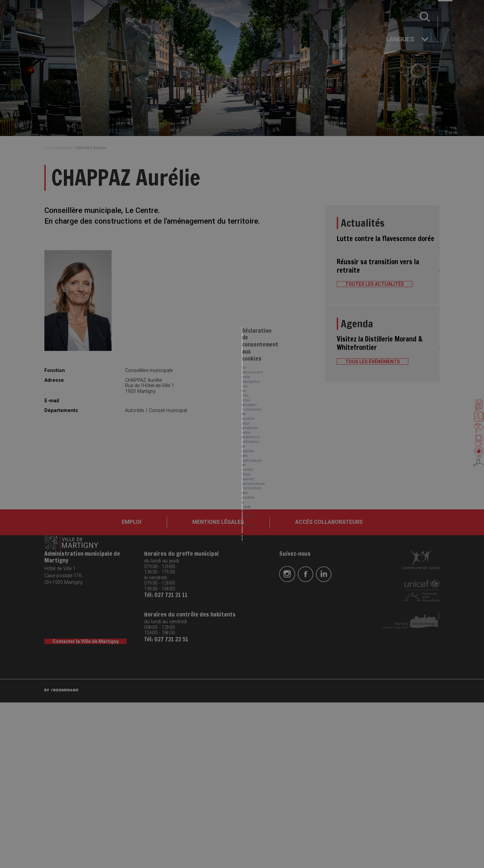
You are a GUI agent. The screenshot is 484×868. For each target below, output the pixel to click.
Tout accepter (127, 447)
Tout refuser (168, 447)
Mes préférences (211, 447)
